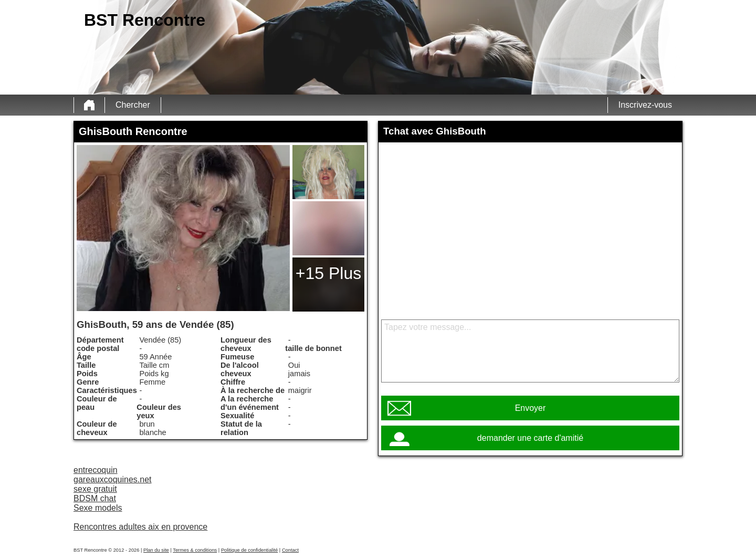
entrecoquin (96, 470)
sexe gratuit (95, 489)
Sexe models (98, 508)
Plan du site (156, 550)
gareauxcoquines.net (113, 479)
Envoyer (531, 408)
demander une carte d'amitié (530, 438)
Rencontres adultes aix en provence (140, 527)
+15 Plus (328, 273)
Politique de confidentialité (249, 550)
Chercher (133, 105)
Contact (290, 550)
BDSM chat (95, 498)
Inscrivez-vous (645, 105)
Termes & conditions (195, 550)
